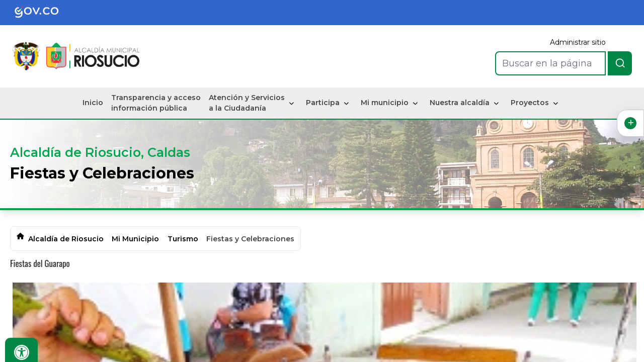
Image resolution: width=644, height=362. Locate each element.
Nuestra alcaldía (460, 103)
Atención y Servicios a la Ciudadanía (247, 103)
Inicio (93, 103)
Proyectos (530, 103)
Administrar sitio (578, 42)
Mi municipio (385, 103)
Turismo (183, 239)
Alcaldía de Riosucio (66, 239)
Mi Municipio (135, 239)
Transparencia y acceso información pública (156, 103)
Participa (323, 103)
